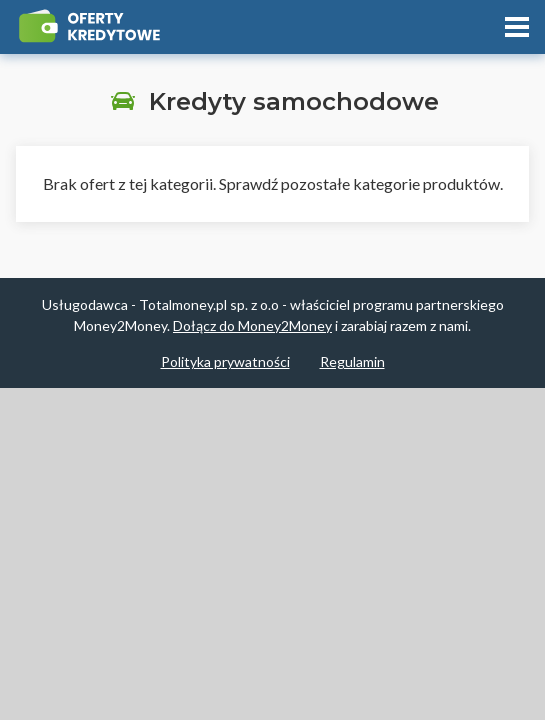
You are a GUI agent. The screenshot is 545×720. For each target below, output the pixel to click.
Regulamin (352, 361)
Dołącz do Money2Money (252, 325)
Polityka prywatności (225, 361)
